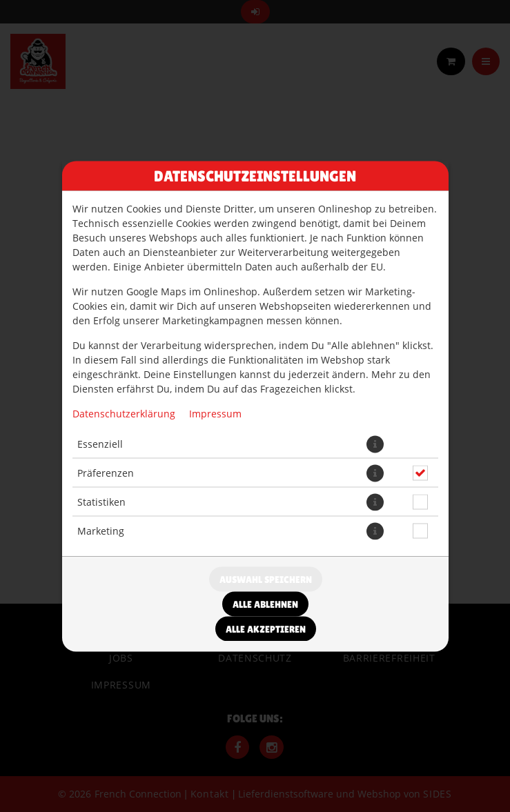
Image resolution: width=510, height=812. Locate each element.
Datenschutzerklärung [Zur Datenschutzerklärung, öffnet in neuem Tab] (124, 413)
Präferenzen (106, 473)
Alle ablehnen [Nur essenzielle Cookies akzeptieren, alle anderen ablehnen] (265, 604)
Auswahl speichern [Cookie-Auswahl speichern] (266, 579)
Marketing (101, 531)
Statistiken (101, 502)
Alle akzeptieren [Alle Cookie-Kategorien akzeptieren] (266, 628)
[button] (375, 444)
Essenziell (100, 444)
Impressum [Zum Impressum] (215, 413)
